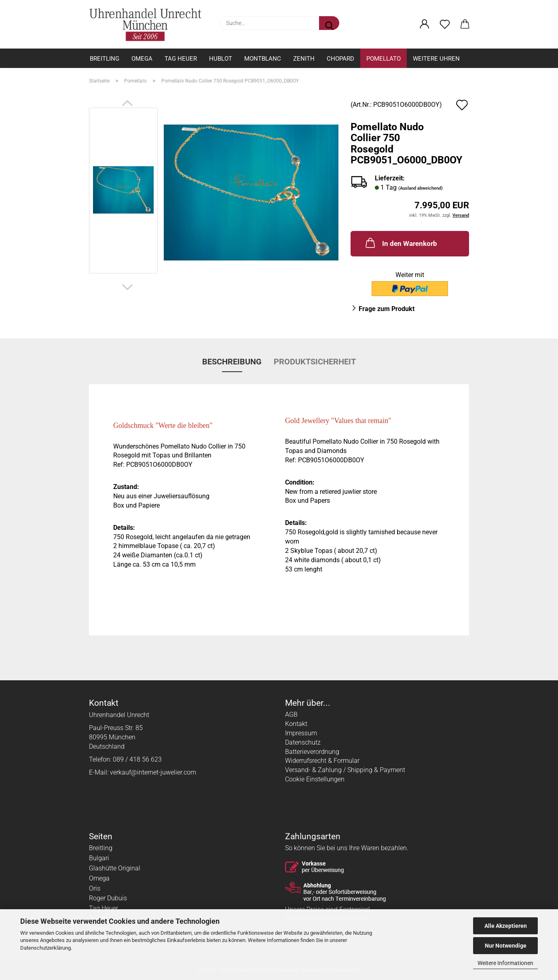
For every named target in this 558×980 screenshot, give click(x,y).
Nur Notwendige (506, 946)
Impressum (301, 733)
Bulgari (99, 858)
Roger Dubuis (108, 898)
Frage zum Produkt (387, 309)
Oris (95, 888)
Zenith (304, 59)
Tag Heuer (181, 59)
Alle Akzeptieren (506, 926)
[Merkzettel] (445, 24)
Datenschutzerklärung (45, 948)
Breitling (105, 59)
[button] (425, 24)
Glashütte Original (115, 868)
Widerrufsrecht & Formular (322, 761)
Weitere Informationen (505, 963)
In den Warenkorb (401, 243)
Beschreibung (232, 362)
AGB (291, 714)
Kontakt (296, 724)
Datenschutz (303, 742)
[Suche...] (329, 23)
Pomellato (384, 59)
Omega (142, 59)
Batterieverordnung (312, 752)
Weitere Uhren (436, 59)
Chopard (340, 59)
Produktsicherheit (315, 362)
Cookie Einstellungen (315, 779)
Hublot (221, 59)
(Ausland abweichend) (421, 188)
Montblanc (263, 59)
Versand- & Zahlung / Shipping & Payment (345, 770)
